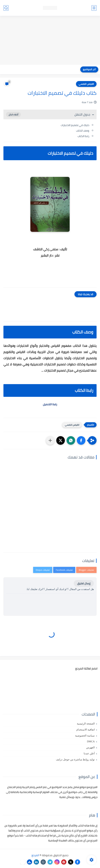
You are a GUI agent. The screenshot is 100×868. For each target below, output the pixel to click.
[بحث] (6, 8)
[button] (81, 440)
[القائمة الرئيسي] (94, 8)
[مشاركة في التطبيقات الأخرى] (50, 440)
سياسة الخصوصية (85, 736)
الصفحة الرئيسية (86, 724)
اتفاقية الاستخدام (86, 730)
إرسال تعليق (84, 583)
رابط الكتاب (83, 136)
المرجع (35, 855)
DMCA (91, 741)
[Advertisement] (50, 41)
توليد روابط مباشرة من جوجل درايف (75, 759)
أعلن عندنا (89, 753)
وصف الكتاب (83, 131)
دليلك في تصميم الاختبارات (75, 125)
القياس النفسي (86, 84)
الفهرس (90, 747)
